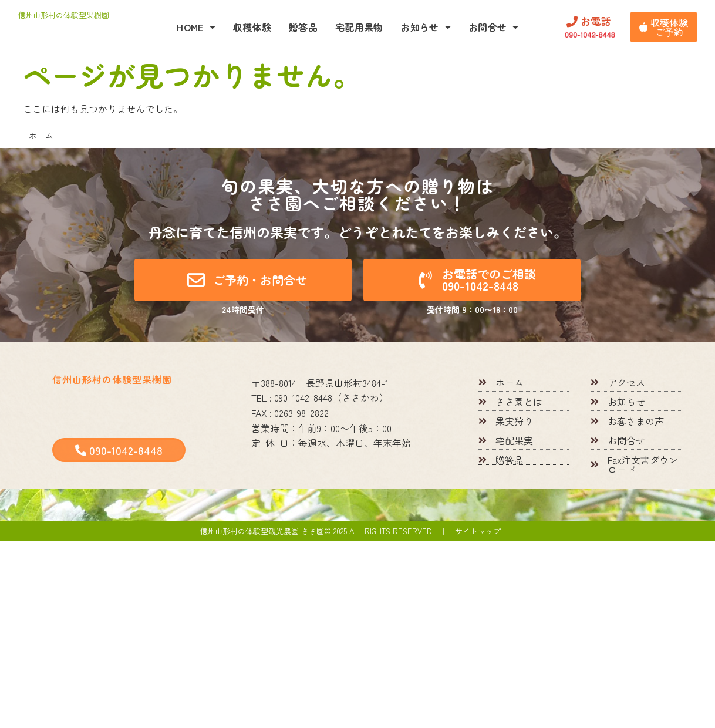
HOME (196, 27)
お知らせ (426, 27)
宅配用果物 (359, 27)
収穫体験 (252, 27)
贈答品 (303, 27)
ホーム (41, 136)
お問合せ (494, 27)
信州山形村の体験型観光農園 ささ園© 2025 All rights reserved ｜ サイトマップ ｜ (358, 531)
